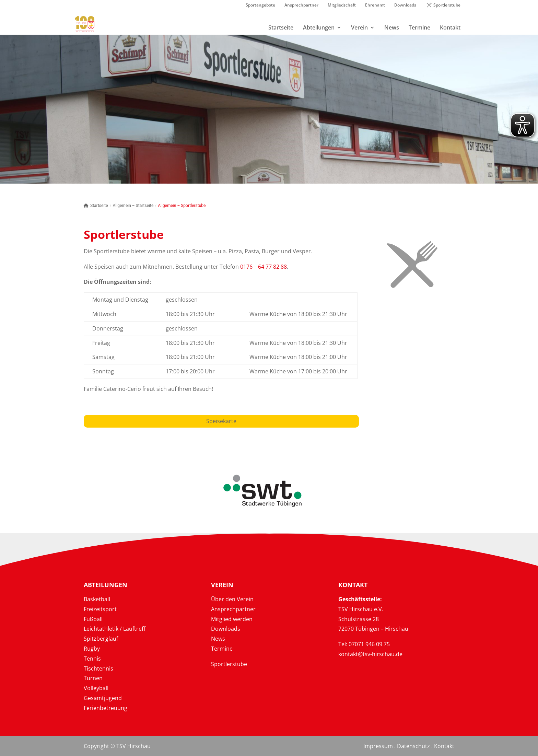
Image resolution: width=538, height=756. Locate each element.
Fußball (93, 619)
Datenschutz (413, 746)
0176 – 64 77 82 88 (264, 267)
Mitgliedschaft (342, 5)
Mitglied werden (232, 619)
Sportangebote (260, 5)
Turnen (93, 678)
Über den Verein (232, 599)
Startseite (96, 206)
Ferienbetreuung (106, 708)
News (218, 639)
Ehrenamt (375, 5)
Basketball (97, 599)
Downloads (405, 5)
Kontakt (444, 746)
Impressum (378, 746)
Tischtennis (98, 668)
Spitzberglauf (101, 639)
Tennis (92, 659)
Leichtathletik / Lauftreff (115, 629)
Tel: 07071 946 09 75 (364, 644)
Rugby (92, 649)
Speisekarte (221, 421)
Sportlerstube (447, 5)
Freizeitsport (100, 609)
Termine (222, 649)
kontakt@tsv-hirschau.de (370, 654)
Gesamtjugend (103, 698)
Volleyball (96, 688)
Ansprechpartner (301, 5)
